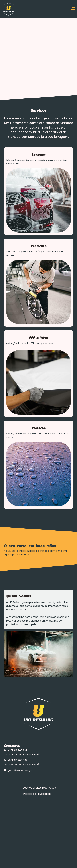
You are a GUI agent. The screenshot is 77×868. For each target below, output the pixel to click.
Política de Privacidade (37, 794)
